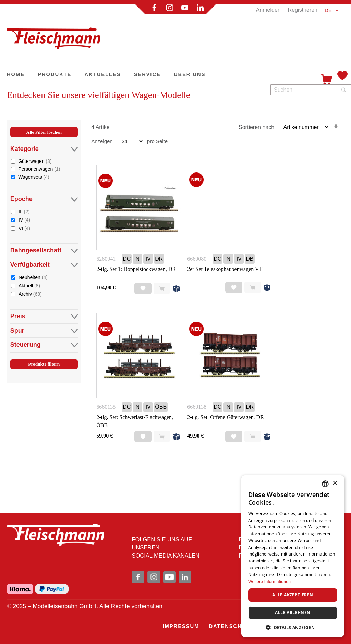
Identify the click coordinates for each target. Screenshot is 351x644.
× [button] (335, 483)
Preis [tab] (44, 316)
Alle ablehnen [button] (293, 613)
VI (24, 228)
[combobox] (311, 90)
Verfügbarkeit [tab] (44, 265)
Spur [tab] (44, 331)
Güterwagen (35, 161)
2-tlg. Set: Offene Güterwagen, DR (226, 417)
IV (24, 220)
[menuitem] (16, 75)
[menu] (158, 75)
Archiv (30, 294)
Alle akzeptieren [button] (293, 595)
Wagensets (34, 177)
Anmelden (268, 10)
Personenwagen (39, 169)
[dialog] (293, 556)
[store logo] (57, 35)
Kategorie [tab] (44, 149)
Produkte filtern (44, 364)
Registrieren (303, 10)
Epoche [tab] (44, 199)
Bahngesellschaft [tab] (44, 251)
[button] (333, 10)
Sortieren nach (256, 127)
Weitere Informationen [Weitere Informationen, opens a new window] (269, 582)
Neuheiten (33, 277)
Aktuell (29, 285)
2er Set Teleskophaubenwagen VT (225, 269)
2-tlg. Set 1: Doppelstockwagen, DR (136, 269)
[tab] (44, 256)
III (24, 211)
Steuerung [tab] (44, 345)
